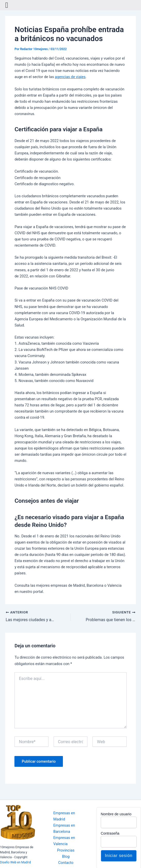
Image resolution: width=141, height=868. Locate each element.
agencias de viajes (70, 77)
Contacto (66, 863)
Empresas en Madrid (64, 816)
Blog (66, 856)
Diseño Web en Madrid (15, 862)
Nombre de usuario (116, 814)
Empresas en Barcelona (64, 828)
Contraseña (110, 833)
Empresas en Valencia (64, 841)
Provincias (66, 850)
